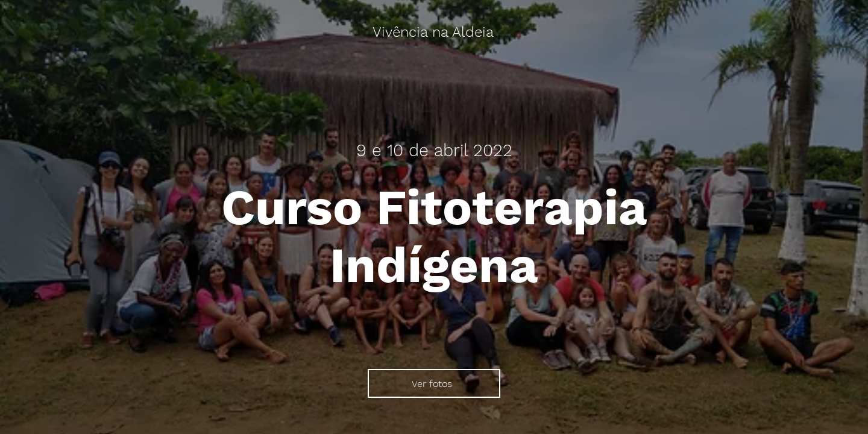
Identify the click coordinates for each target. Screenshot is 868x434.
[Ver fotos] (434, 383)
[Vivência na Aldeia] (434, 33)
